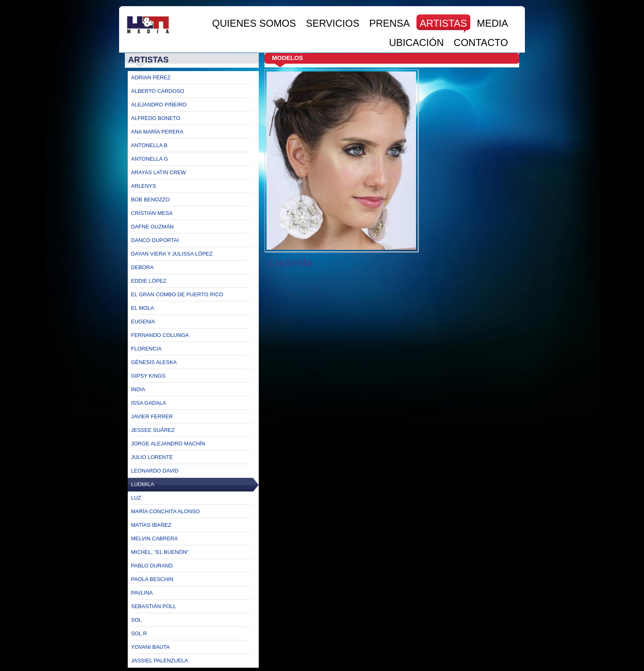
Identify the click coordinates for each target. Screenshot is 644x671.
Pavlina (142, 593)
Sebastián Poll (154, 606)
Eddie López (149, 281)
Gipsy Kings (148, 376)
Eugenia (143, 322)
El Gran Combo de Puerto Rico (177, 294)
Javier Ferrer (152, 416)
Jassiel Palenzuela (160, 661)
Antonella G (149, 159)
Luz (136, 498)
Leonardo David (155, 471)
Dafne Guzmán (152, 227)
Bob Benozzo (150, 199)
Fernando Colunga (160, 335)
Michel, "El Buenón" (160, 552)
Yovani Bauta (150, 647)
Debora (142, 267)
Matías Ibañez (151, 525)
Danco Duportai (155, 240)
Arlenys (144, 186)
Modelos (287, 58)
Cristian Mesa (152, 213)
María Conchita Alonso (165, 511)
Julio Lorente (152, 457)
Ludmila (143, 484)
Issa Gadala (148, 403)
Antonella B (149, 145)
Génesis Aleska (154, 362)
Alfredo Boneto (156, 118)
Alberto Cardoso (158, 91)
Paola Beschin (152, 579)
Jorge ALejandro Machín (168, 444)
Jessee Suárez (153, 430)
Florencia (146, 349)
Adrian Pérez (151, 77)
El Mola (143, 308)
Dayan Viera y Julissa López (172, 254)
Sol (136, 620)
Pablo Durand (152, 566)
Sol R (139, 633)
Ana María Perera (157, 132)
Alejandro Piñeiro (159, 105)
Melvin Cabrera (154, 538)
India (138, 389)
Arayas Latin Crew (159, 172)
